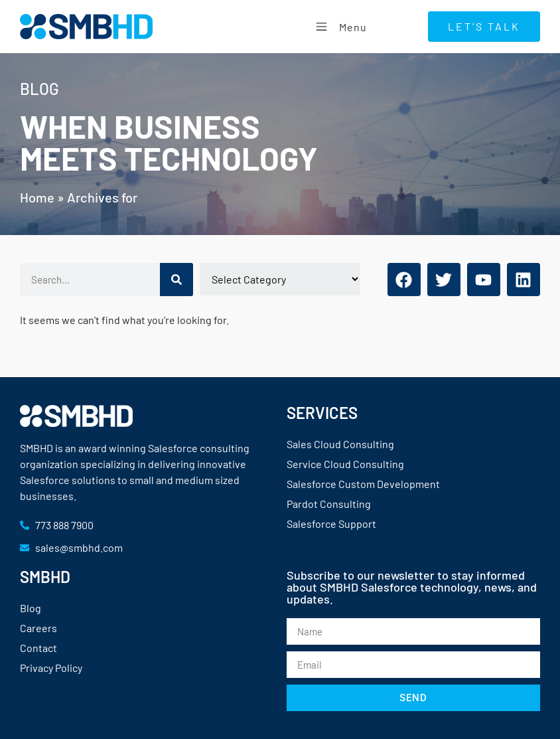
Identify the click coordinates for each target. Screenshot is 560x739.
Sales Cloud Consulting (340, 444)
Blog (31, 608)
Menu (340, 26)
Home (37, 197)
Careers (38, 628)
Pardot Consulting (329, 504)
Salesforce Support (331, 524)
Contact (38, 648)
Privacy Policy (51, 668)
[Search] (176, 280)
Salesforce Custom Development (363, 484)
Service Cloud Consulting (345, 464)
